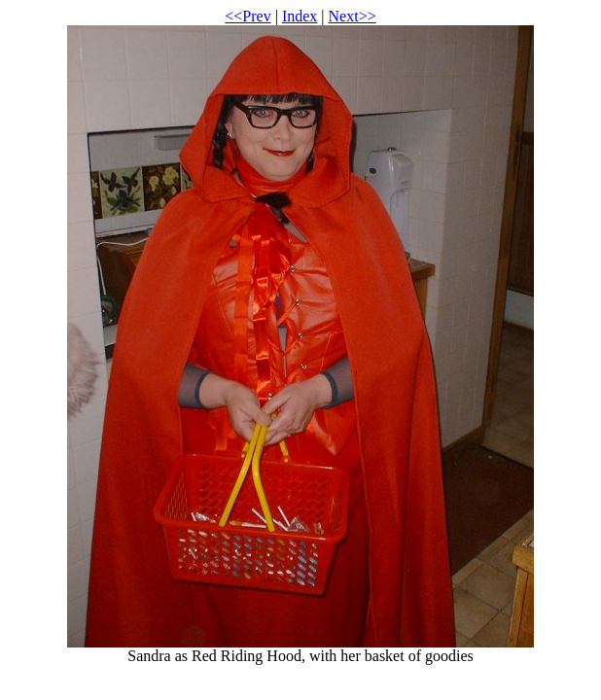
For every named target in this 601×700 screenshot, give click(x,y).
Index (300, 16)
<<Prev (247, 16)
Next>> (353, 16)
